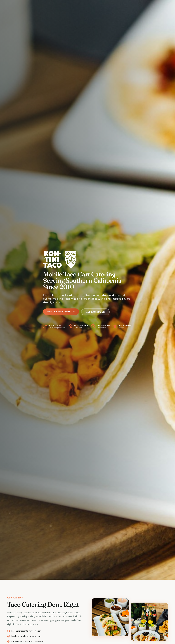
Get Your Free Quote (61, 312)
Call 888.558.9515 (95, 312)
